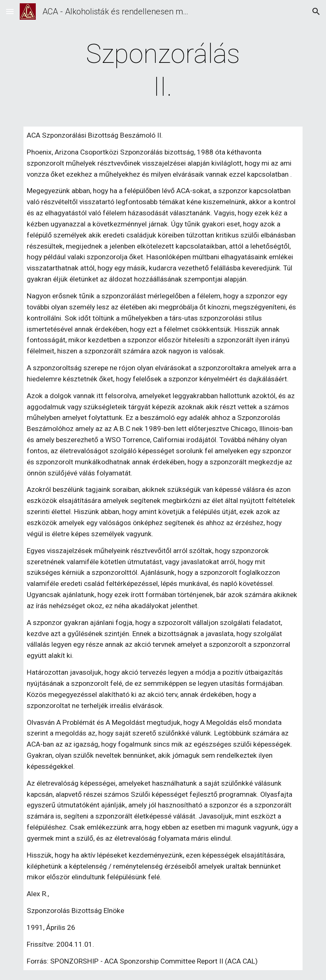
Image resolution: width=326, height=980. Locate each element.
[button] (10, 11)
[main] (163, 71)
